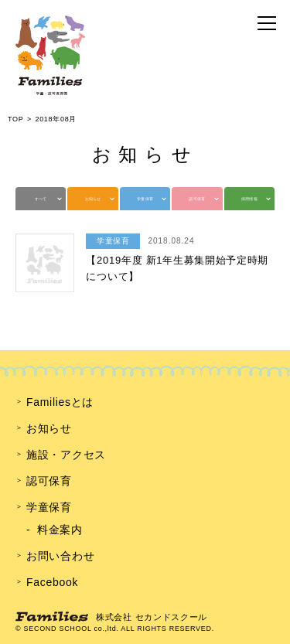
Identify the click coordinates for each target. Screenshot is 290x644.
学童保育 (145, 199)
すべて (41, 199)
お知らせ (93, 199)
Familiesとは (60, 402)
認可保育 (197, 199)
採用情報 (249, 199)
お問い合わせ (60, 556)
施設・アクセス (66, 455)
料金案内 (60, 530)
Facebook (52, 582)
